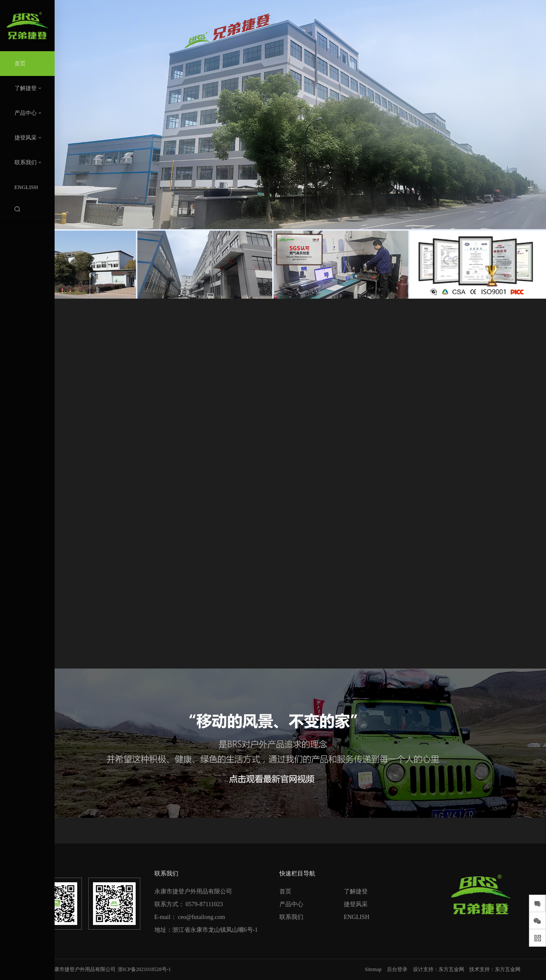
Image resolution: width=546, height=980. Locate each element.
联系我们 (291, 917)
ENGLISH (357, 917)
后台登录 (397, 969)
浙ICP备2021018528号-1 (144, 969)
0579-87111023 (204, 904)
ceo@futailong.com (201, 917)
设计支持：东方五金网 (439, 969)
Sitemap (373, 969)
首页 (285, 891)
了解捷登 (356, 891)
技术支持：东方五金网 (495, 969)
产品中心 (291, 904)
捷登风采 (356, 904)
